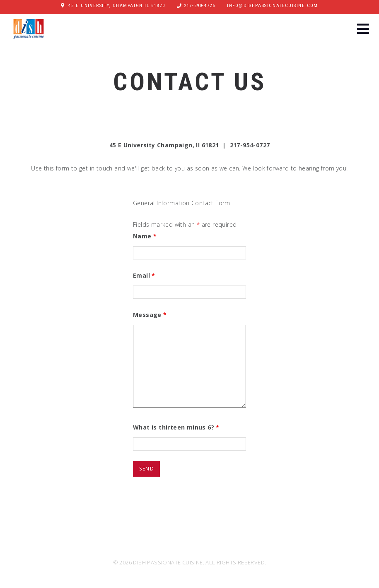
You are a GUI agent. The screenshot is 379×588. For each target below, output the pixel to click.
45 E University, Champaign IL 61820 (117, 6)
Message (150, 315)
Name (145, 236)
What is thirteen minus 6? (176, 427)
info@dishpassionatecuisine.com (273, 6)
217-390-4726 (199, 6)
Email (144, 275)
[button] (363, 30)
